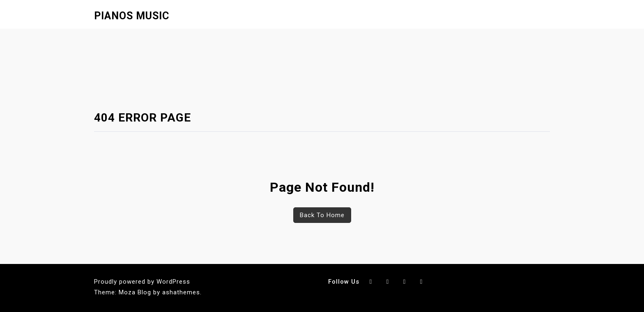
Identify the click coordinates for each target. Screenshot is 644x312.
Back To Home (322, 215)
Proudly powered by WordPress (142, 282)
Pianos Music (132, 16)
